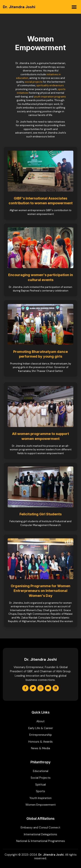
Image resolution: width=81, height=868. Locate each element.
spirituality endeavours (50, 85)
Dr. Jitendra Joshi (19, 7)
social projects (34, 82)
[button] (74, 7)
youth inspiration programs (50, 97)
